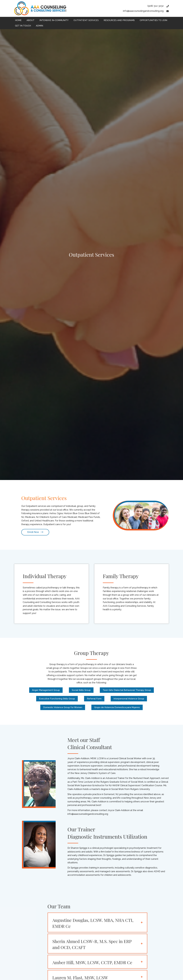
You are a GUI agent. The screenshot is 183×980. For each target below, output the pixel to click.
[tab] (97, 923)
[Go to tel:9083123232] (144, 6)
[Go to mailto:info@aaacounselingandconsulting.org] (144, 11)
